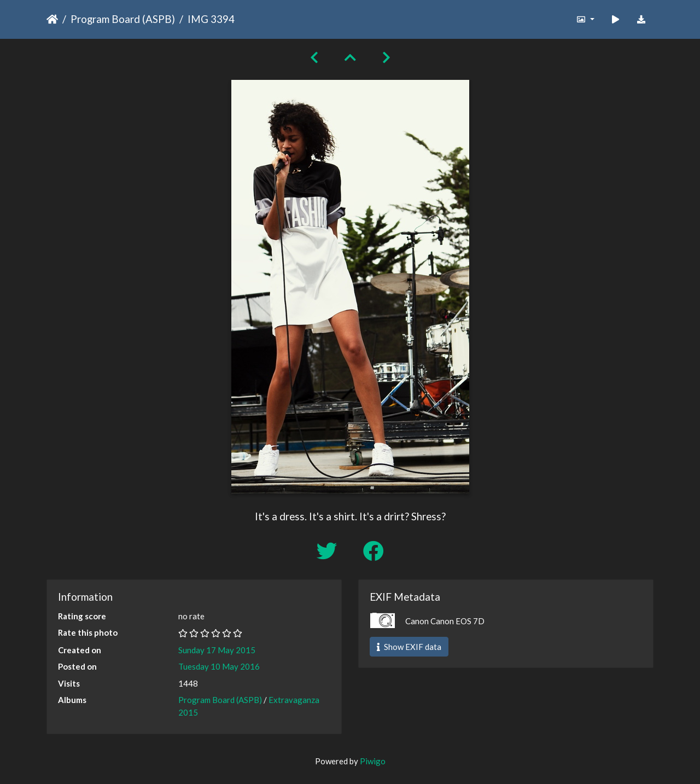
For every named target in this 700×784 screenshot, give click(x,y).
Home (52, 19)
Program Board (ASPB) (123, 19)
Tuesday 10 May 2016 (219, 666)
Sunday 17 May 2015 (217, 650)
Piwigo (373, 761)
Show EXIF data (409, 647)
